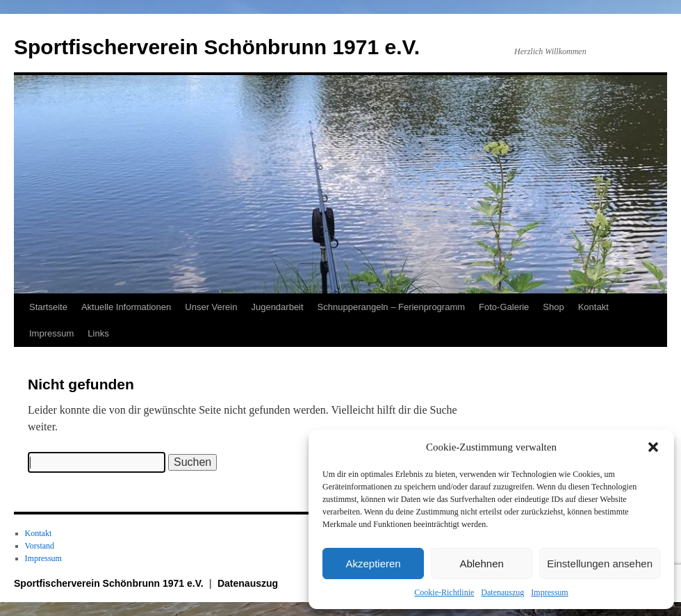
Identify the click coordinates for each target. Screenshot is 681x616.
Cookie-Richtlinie (444, 592)
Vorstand (40, 546)
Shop (553, 307)
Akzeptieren (373, 564)
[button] (653, 447)
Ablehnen (481, 564)
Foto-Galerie (504, 307)
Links (98, 333)
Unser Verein (211, 307)
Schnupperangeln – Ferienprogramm (391, 307)
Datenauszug (502, 592)
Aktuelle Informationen (126, 307)
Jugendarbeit (277, 307)
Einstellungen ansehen (600, 564)
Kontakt (593, 307)
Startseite (48, 307)
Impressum (549, 592)
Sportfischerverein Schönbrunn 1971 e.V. (217, 47)
